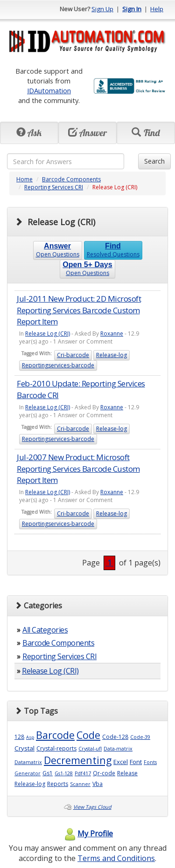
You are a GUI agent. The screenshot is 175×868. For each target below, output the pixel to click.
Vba (98, 784)
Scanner (80, 784)
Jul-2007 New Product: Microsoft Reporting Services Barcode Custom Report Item (78, 468)
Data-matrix (118, 749)
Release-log (112, 355)
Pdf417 (83, 773)
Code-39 (140, 737)
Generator (28, 773)
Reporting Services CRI (54, 187)
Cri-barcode (73, 355)
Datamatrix (28, 762)
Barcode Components (71, 179)
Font (136, 762)
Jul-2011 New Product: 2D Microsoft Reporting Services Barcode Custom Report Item (79, 310)
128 (19, 737)
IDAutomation (49, 90)
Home (24, 179)
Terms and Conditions (116, 858)
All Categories (45, 630)
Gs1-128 (64, 773)
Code (88, 735)
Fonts (150, 762)
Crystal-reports (56, 748)
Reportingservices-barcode (58, 365)
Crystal (24, 748)
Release (127, 773)
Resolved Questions (113, 250)
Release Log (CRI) (48, 334)
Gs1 (48, 773)
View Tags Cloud (92, 807)
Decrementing (78, 760)
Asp (30, 737)
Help (157, 9)
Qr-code (104, 773)
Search (154, 161)
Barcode (55, 735)
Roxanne (112, 334)
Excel (121, 762)
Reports (58, 784)
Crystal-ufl (90, 749)
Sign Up (102, 9)
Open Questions (58, 250)
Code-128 (115, 737)
